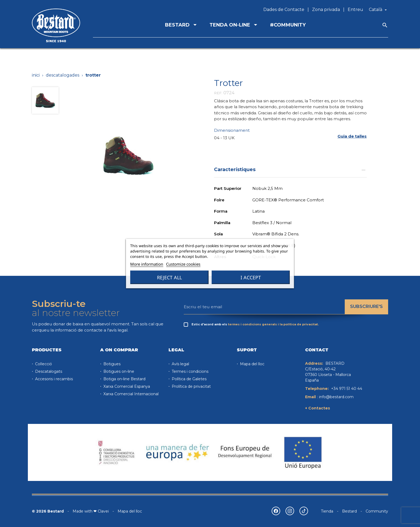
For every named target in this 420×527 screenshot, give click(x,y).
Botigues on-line (118, 371)
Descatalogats (48, 371)
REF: (218, 93)
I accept (251, 277)
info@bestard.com (336, 397)
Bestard (349, 511)
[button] (352, 136)
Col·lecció (43, 364)
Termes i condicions (190, 371)
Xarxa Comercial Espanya (126, 386)
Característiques (290, 169)
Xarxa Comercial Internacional (130, 394)
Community (377, 511)
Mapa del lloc (252, 364)
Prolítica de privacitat (191, 386)
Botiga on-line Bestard (124, 379)
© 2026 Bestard (48, 511)
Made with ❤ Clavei (91, 511)
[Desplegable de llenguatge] (378, 10)
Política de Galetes (189, 379)
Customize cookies (183, 264)
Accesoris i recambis (53, 379)
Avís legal (180, 364)
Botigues (111, 364)
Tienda (327, 511)
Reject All (169, 277)
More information (147, 264)
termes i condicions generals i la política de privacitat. (273, 324)
